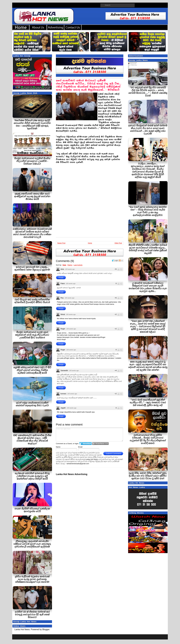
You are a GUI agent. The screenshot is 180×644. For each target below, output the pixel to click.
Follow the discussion (121, 260)
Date (64, 265)
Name (58, 447)
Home (90, 243)
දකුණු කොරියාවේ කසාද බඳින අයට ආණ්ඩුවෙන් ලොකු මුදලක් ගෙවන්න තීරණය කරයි (32, 196)
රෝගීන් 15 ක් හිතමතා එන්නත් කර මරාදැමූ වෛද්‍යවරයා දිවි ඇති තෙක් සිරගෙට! (32, 615)
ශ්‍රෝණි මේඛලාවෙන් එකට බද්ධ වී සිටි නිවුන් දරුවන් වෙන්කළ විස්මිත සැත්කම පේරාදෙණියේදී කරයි (32, 370)
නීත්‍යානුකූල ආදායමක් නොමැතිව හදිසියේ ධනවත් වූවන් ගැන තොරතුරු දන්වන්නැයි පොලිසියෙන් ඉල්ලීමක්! (32, 544)
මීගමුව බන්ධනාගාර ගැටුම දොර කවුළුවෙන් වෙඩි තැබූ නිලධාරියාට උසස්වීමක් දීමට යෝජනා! (32, 335)
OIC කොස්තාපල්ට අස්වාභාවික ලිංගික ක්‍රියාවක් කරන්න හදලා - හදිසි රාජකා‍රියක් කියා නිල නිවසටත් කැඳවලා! (32, 439)
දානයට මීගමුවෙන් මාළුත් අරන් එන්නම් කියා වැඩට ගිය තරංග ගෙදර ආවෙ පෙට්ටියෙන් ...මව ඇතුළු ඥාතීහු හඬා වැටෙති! (148, 130)
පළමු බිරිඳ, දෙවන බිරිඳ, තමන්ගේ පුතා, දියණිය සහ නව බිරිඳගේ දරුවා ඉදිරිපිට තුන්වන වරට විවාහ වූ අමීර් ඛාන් (148, 476)
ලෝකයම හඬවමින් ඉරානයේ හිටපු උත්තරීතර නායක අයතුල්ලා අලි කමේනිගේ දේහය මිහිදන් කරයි (32, 476)
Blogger (46, 629)
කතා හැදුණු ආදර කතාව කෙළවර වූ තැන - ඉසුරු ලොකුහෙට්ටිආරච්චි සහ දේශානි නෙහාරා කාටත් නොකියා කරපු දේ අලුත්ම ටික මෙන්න (148, 366)
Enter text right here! (89, 434)
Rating (70, 265)
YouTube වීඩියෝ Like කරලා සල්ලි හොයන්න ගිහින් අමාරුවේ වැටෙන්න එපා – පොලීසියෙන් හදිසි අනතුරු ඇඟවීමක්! (32, 124)
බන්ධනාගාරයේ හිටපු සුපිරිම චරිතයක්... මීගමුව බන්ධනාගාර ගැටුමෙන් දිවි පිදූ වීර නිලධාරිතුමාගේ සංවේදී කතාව (148, 439)
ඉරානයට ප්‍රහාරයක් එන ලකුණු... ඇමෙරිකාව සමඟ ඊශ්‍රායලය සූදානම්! (32, 268)
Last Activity (78, 265)
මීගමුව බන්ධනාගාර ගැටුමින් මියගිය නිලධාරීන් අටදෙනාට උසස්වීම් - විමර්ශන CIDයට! (32, 161)
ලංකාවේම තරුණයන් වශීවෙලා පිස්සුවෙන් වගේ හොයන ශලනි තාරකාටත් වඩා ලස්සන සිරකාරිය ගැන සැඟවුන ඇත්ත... (148, 287)
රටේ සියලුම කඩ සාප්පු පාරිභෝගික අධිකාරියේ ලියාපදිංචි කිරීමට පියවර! (32, 301)
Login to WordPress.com (100, 444)
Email (80, 447)
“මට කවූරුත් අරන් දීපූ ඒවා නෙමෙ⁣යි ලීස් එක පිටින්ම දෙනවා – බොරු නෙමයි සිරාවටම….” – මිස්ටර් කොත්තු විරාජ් (148, 92)
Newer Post (61, 243)
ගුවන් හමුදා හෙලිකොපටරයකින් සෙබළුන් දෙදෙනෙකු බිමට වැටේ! (32, 404)
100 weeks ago (70, 269)
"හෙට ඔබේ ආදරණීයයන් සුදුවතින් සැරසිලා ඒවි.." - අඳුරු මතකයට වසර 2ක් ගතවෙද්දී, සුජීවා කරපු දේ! (148, 402)
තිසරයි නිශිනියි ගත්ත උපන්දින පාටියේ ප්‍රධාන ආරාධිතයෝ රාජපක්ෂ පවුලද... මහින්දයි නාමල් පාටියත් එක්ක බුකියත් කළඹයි (148, 249)
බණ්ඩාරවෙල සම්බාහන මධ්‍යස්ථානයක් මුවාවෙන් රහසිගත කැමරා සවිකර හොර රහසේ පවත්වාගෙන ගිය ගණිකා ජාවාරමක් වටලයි (32, 233)
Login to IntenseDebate (86, 444)
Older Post (118, 243)
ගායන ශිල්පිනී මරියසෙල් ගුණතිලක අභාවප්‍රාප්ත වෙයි (32, 510)
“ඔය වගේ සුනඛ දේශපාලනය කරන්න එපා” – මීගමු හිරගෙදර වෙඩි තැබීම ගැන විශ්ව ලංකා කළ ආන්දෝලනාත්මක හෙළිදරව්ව (148, 211)
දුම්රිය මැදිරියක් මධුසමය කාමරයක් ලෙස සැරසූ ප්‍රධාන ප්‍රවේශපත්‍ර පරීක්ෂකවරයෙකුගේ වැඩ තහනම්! (32, 579)
